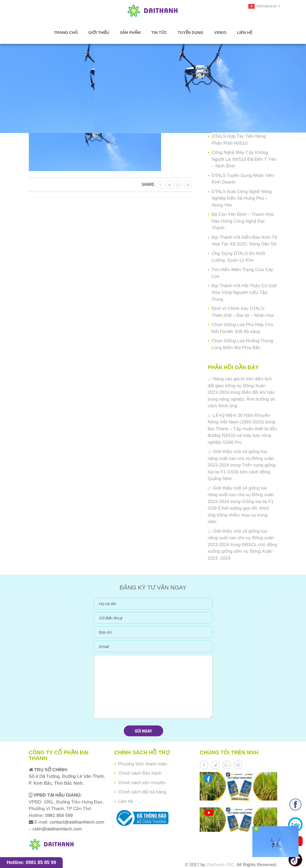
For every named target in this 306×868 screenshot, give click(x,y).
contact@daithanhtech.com (77, 822)
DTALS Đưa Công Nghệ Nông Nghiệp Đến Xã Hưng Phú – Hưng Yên (242, 198)
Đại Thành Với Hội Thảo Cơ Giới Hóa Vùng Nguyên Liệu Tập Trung (244, 293)
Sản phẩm (130, 32)
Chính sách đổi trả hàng (142, 792)
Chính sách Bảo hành (140, 773)
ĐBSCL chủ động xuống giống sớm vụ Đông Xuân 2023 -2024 (242, 551)
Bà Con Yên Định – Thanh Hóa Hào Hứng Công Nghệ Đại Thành (243, 221)
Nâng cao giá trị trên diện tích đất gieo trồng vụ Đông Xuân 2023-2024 (240, 386)
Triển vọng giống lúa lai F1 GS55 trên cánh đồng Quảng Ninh (242, 472)
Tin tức (159, 32)
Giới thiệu (99, 32)
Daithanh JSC (220, 865)
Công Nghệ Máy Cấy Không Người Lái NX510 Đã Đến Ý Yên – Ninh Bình (244, 159)
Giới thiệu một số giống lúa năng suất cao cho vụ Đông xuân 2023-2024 (241, 458)
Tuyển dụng (191, 32)
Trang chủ (66, 32)
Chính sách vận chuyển (142, 783)
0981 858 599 (58, 816)
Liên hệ (245, 32)
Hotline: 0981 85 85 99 (31, 862)
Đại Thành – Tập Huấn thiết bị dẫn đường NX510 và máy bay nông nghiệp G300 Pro (242, 436)
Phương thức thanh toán (143, 764)
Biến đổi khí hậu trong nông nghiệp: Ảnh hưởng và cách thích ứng (241, 399)
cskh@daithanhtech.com (57, 829)
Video (220, 32)
